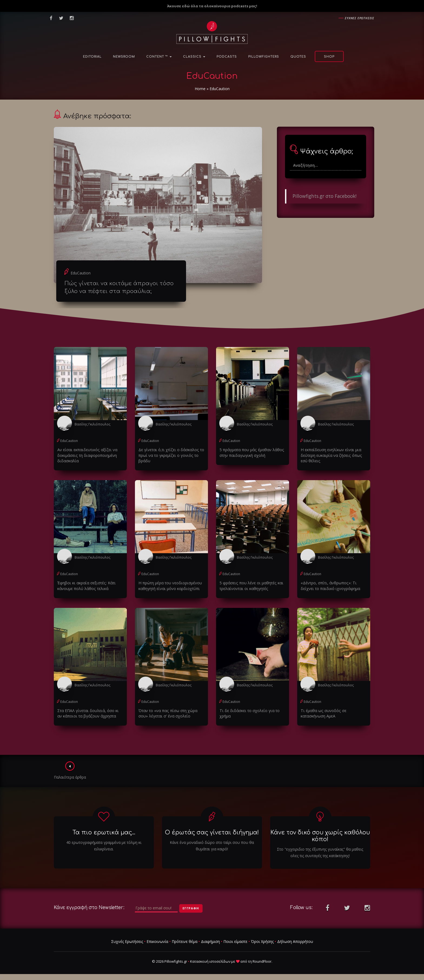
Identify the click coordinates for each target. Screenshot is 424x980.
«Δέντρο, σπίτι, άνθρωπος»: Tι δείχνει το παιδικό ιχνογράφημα (329, 585)
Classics (194, 57)
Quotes (298, 57)
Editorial (92, 57)
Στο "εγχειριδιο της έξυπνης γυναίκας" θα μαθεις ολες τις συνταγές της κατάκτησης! (320, 852)
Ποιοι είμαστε (235, 941)
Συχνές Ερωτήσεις (127, 941)
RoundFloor (262, 961)
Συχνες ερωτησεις (360, 18)
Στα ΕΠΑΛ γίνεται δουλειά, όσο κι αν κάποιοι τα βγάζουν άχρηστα (89, 712)
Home (200, 89)
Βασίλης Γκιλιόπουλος (92, 424)
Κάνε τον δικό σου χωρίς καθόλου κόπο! (320, 835)
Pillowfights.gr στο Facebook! (324, 196)
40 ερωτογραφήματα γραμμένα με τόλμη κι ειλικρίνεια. (104, 845)
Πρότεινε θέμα (185, 941)
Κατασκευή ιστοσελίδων (210, 961)
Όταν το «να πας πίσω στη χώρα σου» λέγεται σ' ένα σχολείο (167, 712)
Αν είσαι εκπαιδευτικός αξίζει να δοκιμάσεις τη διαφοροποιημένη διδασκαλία (86, 455)
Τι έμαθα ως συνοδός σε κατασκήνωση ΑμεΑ (322, 712)
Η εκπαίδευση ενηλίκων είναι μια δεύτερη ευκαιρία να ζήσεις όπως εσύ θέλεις (334, 455)
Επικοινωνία (157, 941)
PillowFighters (264, 57)
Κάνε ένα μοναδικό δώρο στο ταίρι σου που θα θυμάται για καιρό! (212, 845)
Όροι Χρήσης (262, 941)
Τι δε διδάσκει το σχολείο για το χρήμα (248, 712)
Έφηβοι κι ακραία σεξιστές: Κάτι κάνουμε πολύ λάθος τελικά (85, 585)
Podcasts (227, 57)
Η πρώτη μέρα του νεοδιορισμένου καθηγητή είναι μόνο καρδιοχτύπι (169, 585)
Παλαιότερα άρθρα (70, 770)
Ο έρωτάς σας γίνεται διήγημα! (212, 832)
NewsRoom (124, 57)
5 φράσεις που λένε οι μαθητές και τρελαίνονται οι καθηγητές (250, 585)
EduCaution (81, 273)
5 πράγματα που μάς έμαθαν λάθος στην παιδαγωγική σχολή (250, 452)
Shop (329, 57)
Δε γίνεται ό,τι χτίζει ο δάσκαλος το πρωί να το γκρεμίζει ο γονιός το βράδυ (170, 455)
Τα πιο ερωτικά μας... (104, 832)
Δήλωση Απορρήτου (295, 941)
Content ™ (159, 57)
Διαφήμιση (210, 941)
